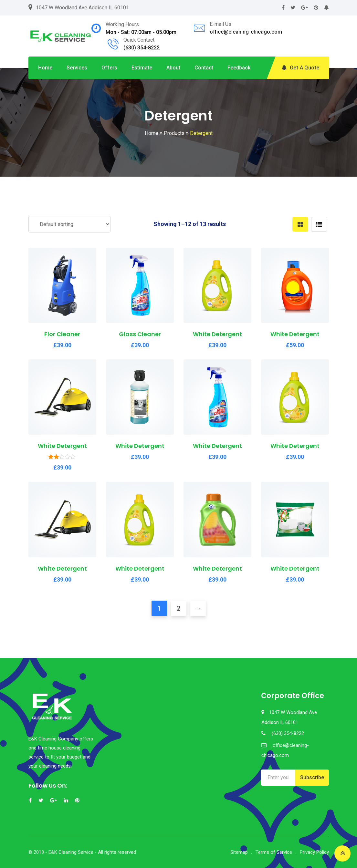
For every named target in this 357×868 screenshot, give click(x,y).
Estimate (142, 68)
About (173, 68)
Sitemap (239, 852)
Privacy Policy (314, 852)
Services (77, 68)
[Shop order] (69, 224)
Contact (204, 68)
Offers (109, 68)
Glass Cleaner (140, 334)
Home (45, 68)
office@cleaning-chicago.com (246, 32)
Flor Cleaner (62, 334)
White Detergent (217, 334)
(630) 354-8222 (142, 48)
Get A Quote (300, 68)
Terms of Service (274, 852)
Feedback (239, 68)
